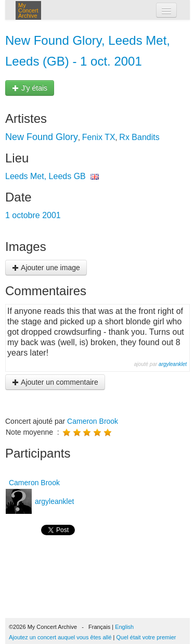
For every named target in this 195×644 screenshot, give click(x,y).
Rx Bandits (139, 137)
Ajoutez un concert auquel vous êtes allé (60, 637)
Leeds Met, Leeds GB (45, 176)
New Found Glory (42, 137)
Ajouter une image (46, 268)
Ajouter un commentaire (55, 382)
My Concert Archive (28, 10)
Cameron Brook (93, 421)
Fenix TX (99, 137)
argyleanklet (173, 364)
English (124, 627)
